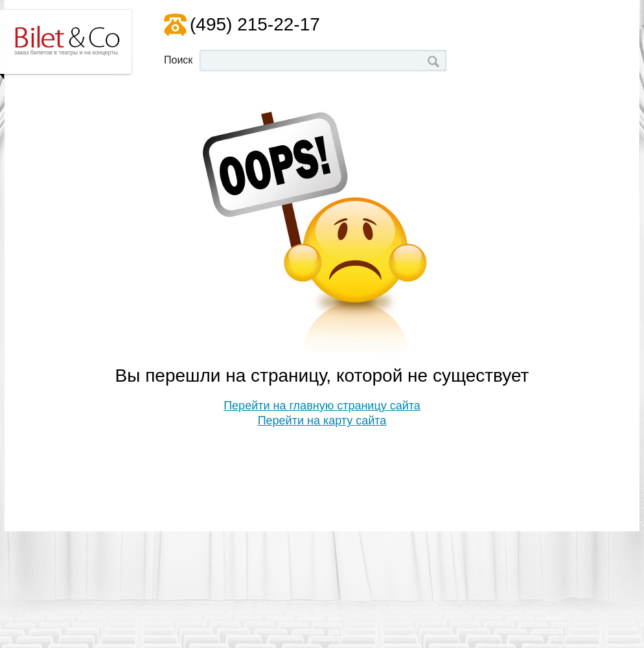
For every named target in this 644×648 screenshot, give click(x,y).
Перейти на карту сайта (322, 421)
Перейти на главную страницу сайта (322, 406)
